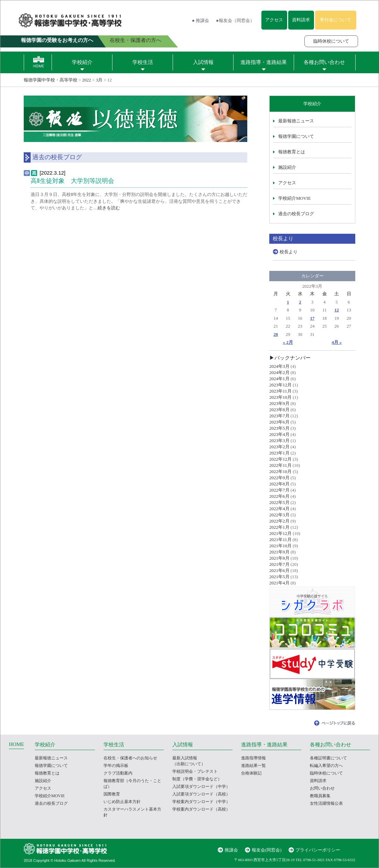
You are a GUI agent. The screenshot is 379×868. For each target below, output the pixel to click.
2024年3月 (279, 366)
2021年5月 (279, 577)
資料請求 (301, 20)
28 (276, 334)
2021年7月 (279, 564)
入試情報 (203, 62)
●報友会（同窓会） (235, 20)
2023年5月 (279, 428)
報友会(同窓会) (267, 850)
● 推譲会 (201, 20)
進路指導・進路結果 (264, 62)
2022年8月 (279, 484)
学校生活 (143, 62)
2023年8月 (279, 410)
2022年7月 (279, 490)
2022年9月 (279, 478)
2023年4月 (279, 434)
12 (337, 310)
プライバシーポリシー (318, 850)
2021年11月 (280, 540)
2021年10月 (280, 546)
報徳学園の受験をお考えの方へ (57, 40)
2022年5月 (279, 502)
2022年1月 (279, 527)
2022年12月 (280, 459)
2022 (87, 80)
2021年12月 (280, 533)
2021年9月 (279, 552)
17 (312, 318)
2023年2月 (279, 447)
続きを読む (109, 208)
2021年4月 (279, 583)
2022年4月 (279, 509)
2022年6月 (279, 496)
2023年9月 (279, 403)
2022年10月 (280, 471)
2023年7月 (279, 416)
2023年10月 (280, 397)
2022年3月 (279, 515)
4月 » (337, 342)
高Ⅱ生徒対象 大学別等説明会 (72, 181)
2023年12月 (280, 385)
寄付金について (335, 20)
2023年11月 (280, 391)
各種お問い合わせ (324, 62)
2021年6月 (279, 570)
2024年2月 (279, 372)
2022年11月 (280, 465)
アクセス (274, 20)
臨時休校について (331, 41)
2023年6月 (279, 422)
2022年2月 (279, 521)
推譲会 (231, 850)
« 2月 (288, 342)
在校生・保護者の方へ (136, 40)
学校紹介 (82, 62)
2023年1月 (279, 453)
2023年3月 (279, 441)
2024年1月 (279, 379)
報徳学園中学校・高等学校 (51, 80)
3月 (99, 80)
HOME (17, 744)
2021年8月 (279, 558)
